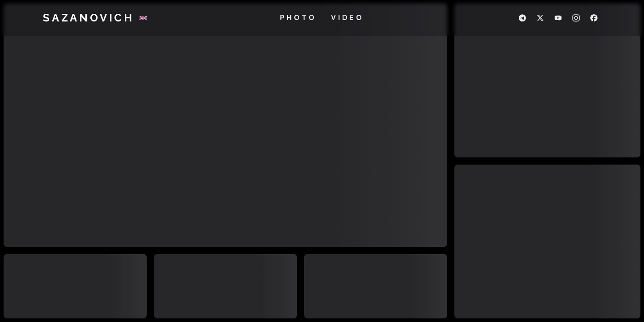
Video (347, 18)
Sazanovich (89, 18)
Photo (298, 18)
